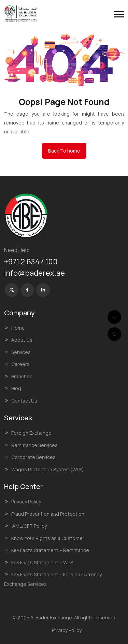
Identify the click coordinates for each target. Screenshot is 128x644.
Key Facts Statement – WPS (42, 562)
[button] (119, 14)
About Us (22, 340)
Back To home (64, 151)
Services (21, 352)
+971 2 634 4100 (31, 262)
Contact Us (24, 401)
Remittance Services (34, 445)
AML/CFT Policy (29, 526)
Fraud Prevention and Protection (48, 514)
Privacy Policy (26, 502)
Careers (20, 364)
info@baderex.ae (34, 273)
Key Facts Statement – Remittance (50, 550)
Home (18, 328)
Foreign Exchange (31, 433)
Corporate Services (33, 457)
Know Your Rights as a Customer (48, 538)
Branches (22, 376)
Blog (16, 388)
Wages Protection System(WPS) (48, 469)
